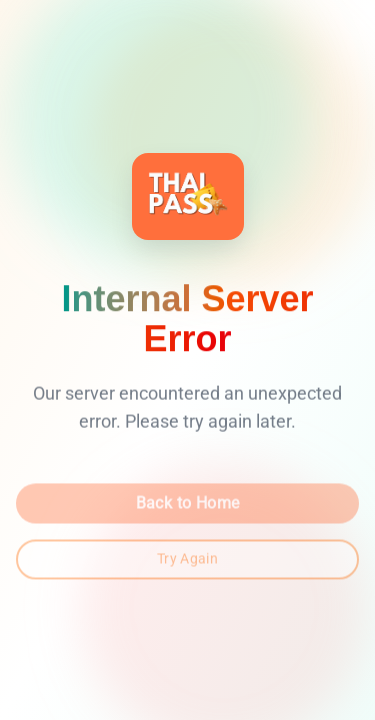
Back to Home (188, 505)
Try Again (187, 561)
